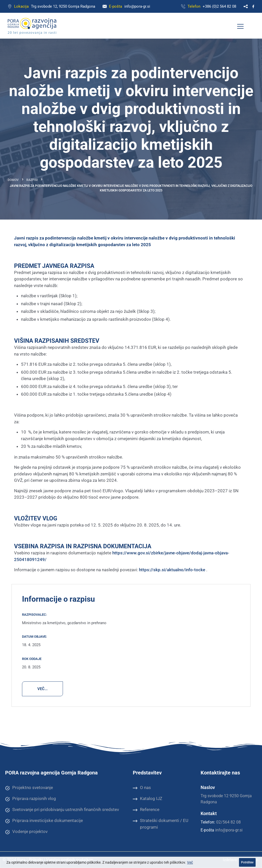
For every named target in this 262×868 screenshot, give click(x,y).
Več (190, 862)
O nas (142, 788)
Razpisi (32, 180)
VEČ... (42, 689)
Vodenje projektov (26, 832)
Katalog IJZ (148, 799)
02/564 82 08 (228, 822)
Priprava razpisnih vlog (31, 799)
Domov (13, 180)
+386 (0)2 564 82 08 (219, 6)
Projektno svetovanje (29, 788)
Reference (146, 810)
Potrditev (247, 862)
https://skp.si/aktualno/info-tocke (172, 570)
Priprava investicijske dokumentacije (44, 821)
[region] (131, 862)
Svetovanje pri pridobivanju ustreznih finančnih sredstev (62, 810)
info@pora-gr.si (137, 6)
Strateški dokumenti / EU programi (161, 824)
